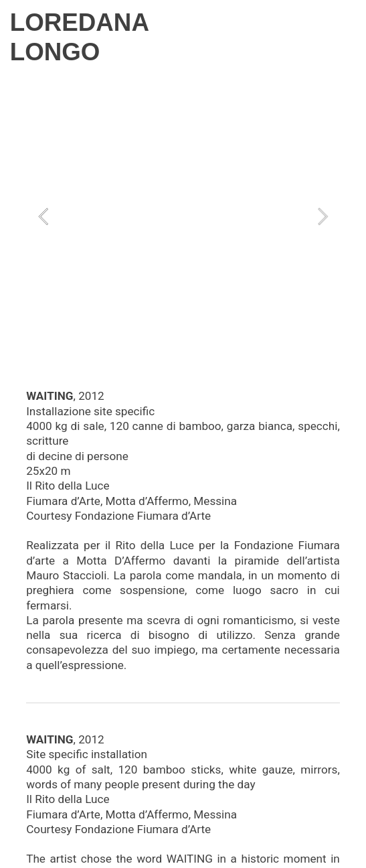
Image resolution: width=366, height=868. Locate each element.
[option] (183, 216)
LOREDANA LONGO (79, 37)
